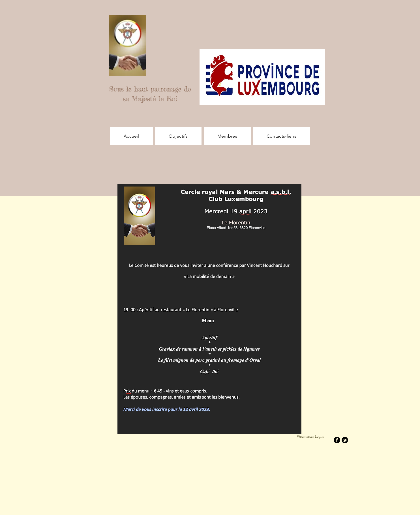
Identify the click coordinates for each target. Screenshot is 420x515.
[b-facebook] (337, 440)
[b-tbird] (345, 440)
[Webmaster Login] (310, 436)
